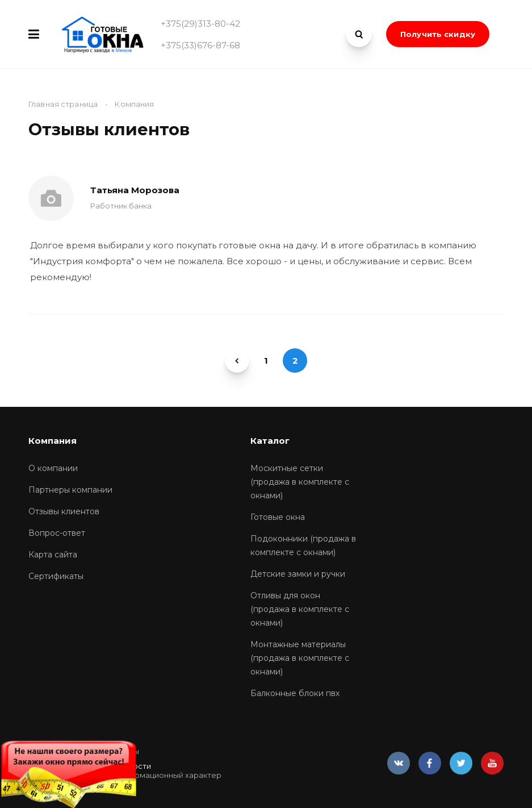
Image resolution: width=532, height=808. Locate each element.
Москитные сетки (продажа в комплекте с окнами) (300, 482)
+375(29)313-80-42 (200, 24)
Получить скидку (438, 34)
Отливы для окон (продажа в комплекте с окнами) (300, 609)
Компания (53, 441)
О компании (53, 468)
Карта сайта (53, 555)
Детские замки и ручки (298, 574)
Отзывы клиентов (64, 511)
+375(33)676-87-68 (200, 45)
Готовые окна (278, 517)
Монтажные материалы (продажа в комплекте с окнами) (300, 658)
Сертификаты (56, 576)
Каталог (270, 441)
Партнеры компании (70, 490)
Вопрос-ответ (57, 533)
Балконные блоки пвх (295, 693)
